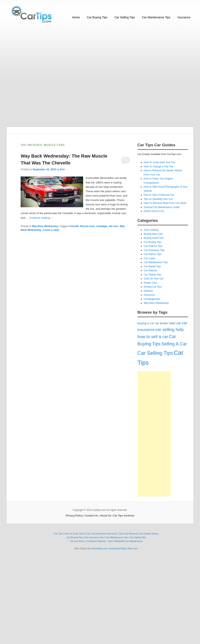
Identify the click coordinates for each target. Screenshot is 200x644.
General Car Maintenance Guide (162, 207)
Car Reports (151, 270)
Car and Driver (77, 541)
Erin (62, 169)
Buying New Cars (153, 234)
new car (175, 323)
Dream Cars (151, 283)
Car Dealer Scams (149, 534)
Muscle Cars (88, 226)
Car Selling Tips (125, 17)
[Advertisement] (53, 75)
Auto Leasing (151, 230)
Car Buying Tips (97, 17)
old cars (114, 226)
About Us (106, 516)
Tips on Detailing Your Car (158, 199)
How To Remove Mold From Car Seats (165, 203)
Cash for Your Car (154, 279)
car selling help (170, 330)
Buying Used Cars (154, 238)
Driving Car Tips (153, 287)
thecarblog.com (100, 548)
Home (76, 17)
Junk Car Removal (128, 534)
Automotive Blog (117, 548)
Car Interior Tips (153, 254)
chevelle (74, 226)
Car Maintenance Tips (156, 17)
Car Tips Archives (124, 516)
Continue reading (41, 218)
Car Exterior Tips (153, 246)
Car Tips (58, 534)
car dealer (162, 323)
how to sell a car (153, 337)
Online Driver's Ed (154, 211)
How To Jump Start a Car (77, 534)
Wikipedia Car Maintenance (129, 541)
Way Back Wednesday (45, 226)
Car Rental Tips (152, 266)
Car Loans (149, 258)
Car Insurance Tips (154, 250)
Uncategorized (152, 299)
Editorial (148, 291)
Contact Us (91, 516)
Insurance (184, 17)
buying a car (146, 323)
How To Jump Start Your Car (159, 162)
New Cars (133, 548)
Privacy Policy (74, 516)
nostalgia (102, 226)
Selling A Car (174, 344)
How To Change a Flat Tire (159, 167)
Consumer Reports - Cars (100, 541)
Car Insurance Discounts (104, 534)
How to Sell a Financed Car (159, 195)
